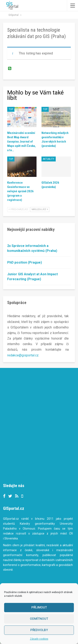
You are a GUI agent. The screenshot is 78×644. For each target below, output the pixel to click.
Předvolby (39, 630)
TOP (11, 109)
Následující (40, 209)
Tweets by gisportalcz (19, 475)
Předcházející (18, 209)
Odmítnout (39, 619)
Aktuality (49, 159)
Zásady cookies (39, 639)
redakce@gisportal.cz (23, 355)
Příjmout (39, 607)
